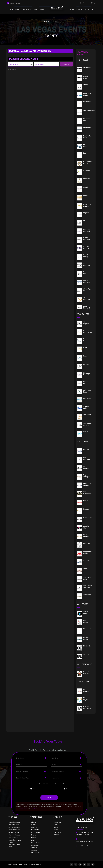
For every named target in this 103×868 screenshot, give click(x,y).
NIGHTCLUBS (27, 10)
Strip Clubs (35, 848)
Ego (85, 153)
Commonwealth (89, 110)
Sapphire (87, 560)
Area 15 (86, 85)
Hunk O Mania (86, 638)
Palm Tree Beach (87, 391)
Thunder (86, 654)
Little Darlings (86, 536)
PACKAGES (18, 10)
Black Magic (85, 621)
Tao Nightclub (87, 264)
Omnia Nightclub (87, 239)
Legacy (86, 213)
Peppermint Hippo (88, 553)
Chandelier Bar (87, 120)
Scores (86, 569)
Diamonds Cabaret (87, 484)
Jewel (85, 187)
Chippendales (88, 629)
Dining (33, 822)
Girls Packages (14, 832)
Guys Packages (14, 835)
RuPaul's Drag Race (87, 707)
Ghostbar (87, 170)
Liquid (85, 356)
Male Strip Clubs (15, 830)
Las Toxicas (87, 518)
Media (56, 827)
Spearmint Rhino (87, 578)
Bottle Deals (13, 838)
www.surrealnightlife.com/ (85, 841)
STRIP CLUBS (89, 10)
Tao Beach (87, 415)
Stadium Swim (86, 407)
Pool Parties (36, 832)
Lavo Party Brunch (87, 205)
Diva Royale (86, 699)
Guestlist (80, 10)
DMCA (56, 825)
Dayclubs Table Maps (14, 846)
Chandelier (87, 102)
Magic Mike (87, 646)
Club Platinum (86, 459)
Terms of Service (23, 809)
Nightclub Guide (14, 822)
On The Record (86, 247)
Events (34, 825)
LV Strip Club (86, 527)
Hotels (11, 10)
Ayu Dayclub (86, 323)
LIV (84, 221)
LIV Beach (87, 364)
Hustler (86, 500)
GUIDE (56, 22)
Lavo (85, 347)
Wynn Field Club (87, 290)
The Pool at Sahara (87, 424)
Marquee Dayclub (87, 374)
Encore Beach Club (87, 331)
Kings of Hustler (86, 673)
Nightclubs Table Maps (15, 841)
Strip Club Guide (14, 827)
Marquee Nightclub (87, 230)
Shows (34, 835)
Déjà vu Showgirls (87, 476)
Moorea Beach (86, 383)
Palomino (87, 543)
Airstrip (86, 449)
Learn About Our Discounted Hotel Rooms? (49, 784)
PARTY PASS (86, 77)
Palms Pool (87, 398)
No (67, 789)
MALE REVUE (48, 22)
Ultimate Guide (37, 853)
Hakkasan (87, 179)
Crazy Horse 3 (86, 467)
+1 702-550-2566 (84, 846)
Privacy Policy (34, 809)
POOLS (36, 10)
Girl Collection (87, 493)
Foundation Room (87, 162)
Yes (34, 789)
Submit (49, 797)
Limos (33, 840)
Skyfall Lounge (86, 256)
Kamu (85, 196)
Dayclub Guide (14, 825)
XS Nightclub (87, 298)
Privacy (57, 830)
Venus (86, 432)
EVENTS (42, 10)
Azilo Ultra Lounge (87, 94)
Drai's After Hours (87, 137)
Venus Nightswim (87, 281)
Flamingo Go (87, 340)
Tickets (72, 10)
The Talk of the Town (87, 587)
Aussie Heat (86, 613)
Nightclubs (35, 830)
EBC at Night (86, 145)
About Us (57, 822)
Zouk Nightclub (87, 307)
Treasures (87, 594)
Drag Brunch (86, 690)
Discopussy (87, 127)
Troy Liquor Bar (87, 273)
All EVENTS (87, 68)
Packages (35, 845)
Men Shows (35, 843)
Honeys (86, 509)
